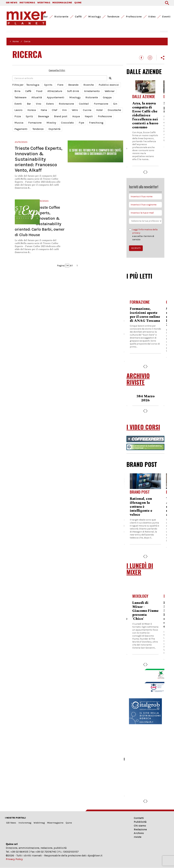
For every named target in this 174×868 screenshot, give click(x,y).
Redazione (140, 829)
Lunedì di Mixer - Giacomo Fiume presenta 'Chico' (145, 611)
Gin (115, 104)
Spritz (29, 116)
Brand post (61, 116)
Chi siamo (140, 826)
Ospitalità (54, 129)
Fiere (60, 85)
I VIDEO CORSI (143, 427)
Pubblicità (140, 822)
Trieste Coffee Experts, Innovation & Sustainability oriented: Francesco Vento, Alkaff (39, 159)
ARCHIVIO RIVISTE (138, 379)
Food (39, 91)
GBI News (11, 823)
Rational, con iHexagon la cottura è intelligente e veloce (141, 507)
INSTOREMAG (27, 3)
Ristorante (61, 17)
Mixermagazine (55, 823)
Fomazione (35, 123)
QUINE (78, 3)
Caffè (78, 17)
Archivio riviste (139, 835)
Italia (44, 110)
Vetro (75, 110)
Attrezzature (55, 91)
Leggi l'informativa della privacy (145, 231)
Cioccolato (67, 123)
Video (152, 17)
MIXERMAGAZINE (62, 3)
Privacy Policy (14, 859)
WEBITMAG (44, 3)
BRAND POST (142, 464)
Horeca (32, 110)
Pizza (18, 116)
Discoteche (114, 110)
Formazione (101, 104)
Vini (64, 110)
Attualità (37, 97)
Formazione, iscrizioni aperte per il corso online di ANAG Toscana (145, 315)
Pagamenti (21, 129)
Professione (134, 17)
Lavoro (18, 110)
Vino (39, 104)
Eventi (166, 17)
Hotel (99, 110)
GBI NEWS (12, 3)
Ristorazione (66, 104)
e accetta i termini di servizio (145, 234)
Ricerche (89, 85)
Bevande (73, 85)
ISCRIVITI (136, 248)
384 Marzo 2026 (145, 398)
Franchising (96, 123)
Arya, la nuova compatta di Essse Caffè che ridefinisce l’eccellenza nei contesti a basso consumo (145, 115)
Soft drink (73, 91)
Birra (17, 91)
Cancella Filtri (57, 70)
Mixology (94, 17)
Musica (19, 123)
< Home (14, 41)
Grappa (107, 97)
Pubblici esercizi (109, 85)
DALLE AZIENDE (144, 71)
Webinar (110, 91)
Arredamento (92, 91)
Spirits (48, 85)
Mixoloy (51, 123)
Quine (69, 823)
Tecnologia (33, 85)
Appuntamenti (56, 97)
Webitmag (39, 823)
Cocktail (84, 104)
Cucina (87, 110)
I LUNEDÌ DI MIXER (140, 569)
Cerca (27, 41)
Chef (55, 110)
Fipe (81, 123)
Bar (46, 17)
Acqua (76, 116)
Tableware (20, 97)
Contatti (139, 818)
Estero (50, 104)
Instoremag (25, 823)
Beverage (44, 116)
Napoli (89, 116)
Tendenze (113, 17)
